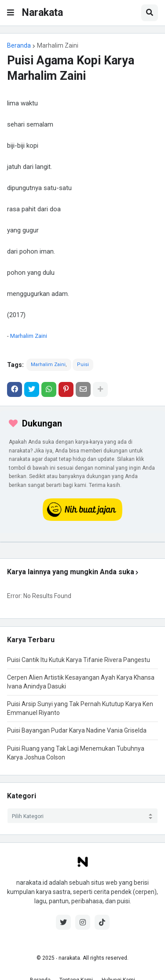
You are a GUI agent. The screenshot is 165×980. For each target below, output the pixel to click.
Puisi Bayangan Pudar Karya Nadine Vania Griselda (77, 730)
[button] (11, 13)
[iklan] (82, 542)
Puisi (83, 365)
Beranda (19, 45)
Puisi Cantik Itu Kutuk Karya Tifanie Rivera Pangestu (79, 660)
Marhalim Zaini (58, 45)
